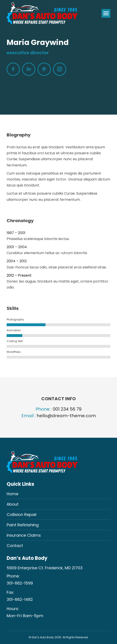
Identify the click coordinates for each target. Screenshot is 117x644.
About (13, 504)
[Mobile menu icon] (106, 13)
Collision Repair (22, 515)
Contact (15, 546)
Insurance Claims (24, 535)
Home (12, 494)
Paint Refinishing (23, 525)
